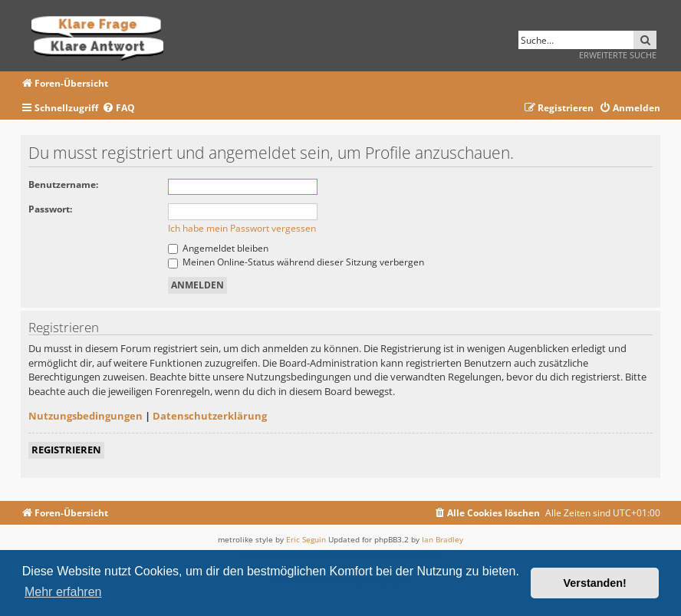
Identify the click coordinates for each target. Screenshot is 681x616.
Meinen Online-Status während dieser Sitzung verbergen (296, 262)
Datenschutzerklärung (210, 416)
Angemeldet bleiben (218, 248)
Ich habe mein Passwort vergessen (242, 228)
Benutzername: (63, 184)
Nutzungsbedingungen (86, 416)
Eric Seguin (306, 539)
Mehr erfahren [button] (63, 592)
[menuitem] (118, 109)
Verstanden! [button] (595, 583)
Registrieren (66, 450)
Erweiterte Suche (618, 55)
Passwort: (50, 209)
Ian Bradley (442, 539)
